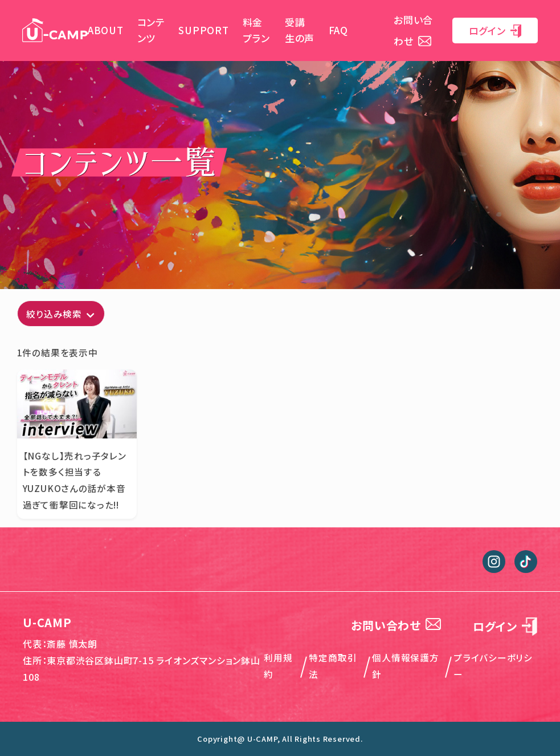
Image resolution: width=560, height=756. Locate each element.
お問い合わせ (396, 625)
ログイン (495, 31)
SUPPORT (203, 30)
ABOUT (106, 30)
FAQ (338, 30)
